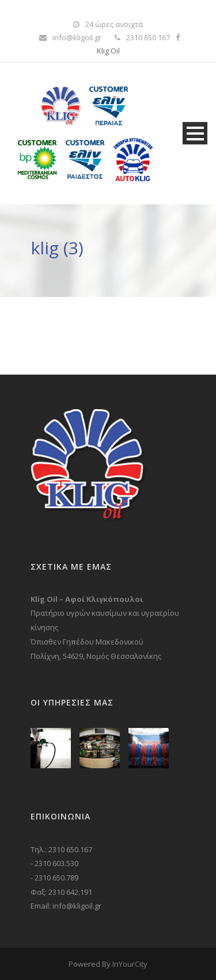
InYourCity (130, 964)
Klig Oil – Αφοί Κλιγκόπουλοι (87, 599)
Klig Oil (108, 51)
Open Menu (195, 133)
